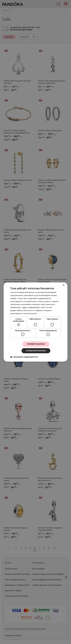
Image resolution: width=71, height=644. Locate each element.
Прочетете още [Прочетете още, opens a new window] (45, 313)
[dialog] (35, 322)
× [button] (64, 285)
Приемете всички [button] (36, 344)
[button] (24, 357)
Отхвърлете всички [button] (36, 351)
